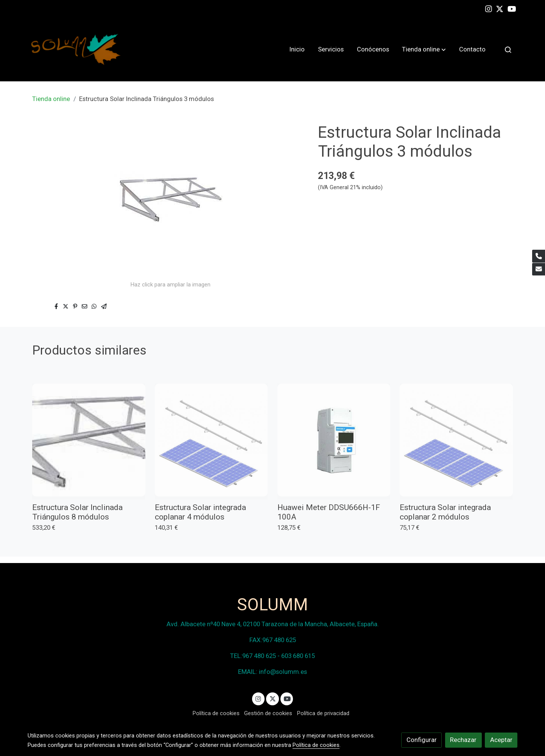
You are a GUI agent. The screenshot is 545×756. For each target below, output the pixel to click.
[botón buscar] (508, 50)
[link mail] (539, 269)
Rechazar (463, 740)
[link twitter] (500, 8)
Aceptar (501, 740)
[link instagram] (489, 8)
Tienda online (51, 99)
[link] (76, 49)
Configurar (422, 740)
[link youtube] (512, 8)
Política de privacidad (323, 713)
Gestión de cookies (268, 713)
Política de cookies (216, 713)
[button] (424, 50)
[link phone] (539, 256)
